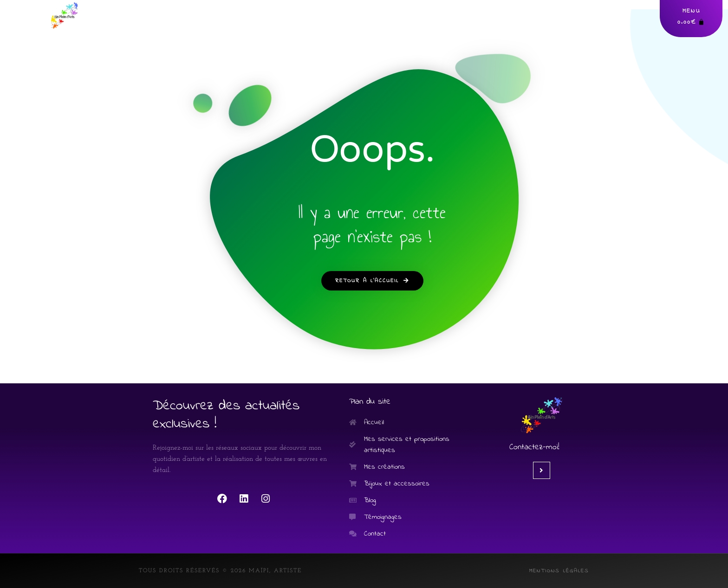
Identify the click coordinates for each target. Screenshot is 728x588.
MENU (692, 11)
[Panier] (691, 22)
